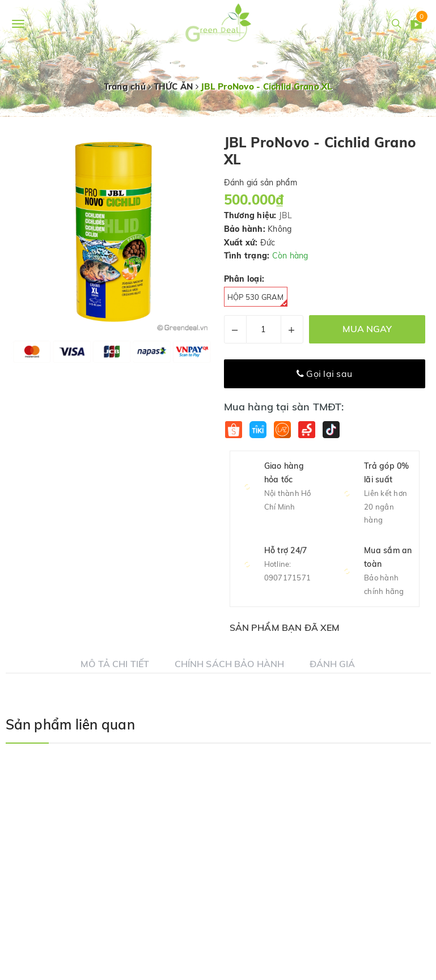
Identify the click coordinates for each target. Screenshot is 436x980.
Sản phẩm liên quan (70, 724)
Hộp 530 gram (257, 300)
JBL (286, 215)
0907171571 (288, 578)
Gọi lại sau (324, 374)
